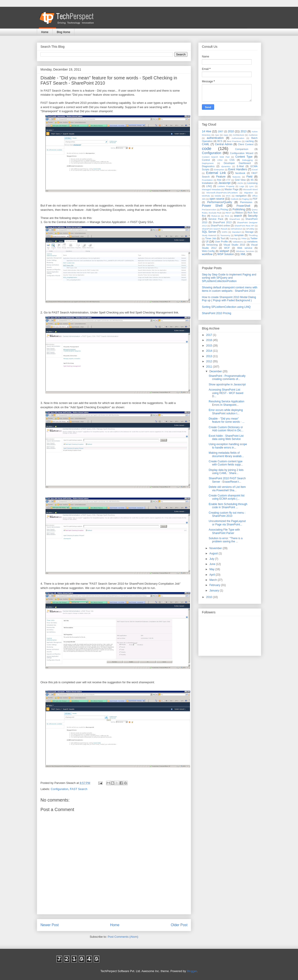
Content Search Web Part (216, 157)
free (219, 180)
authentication (215, 138)
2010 (231, 131)
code (207, 148)
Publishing (239, 209)
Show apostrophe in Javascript (227, 384)
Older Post (179, 925)
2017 (210, 335)
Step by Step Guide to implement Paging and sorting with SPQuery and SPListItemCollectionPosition (229, 278)
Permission (246, 202)
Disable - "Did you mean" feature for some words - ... (227, 420)
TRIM (244, 238)
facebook (240, 173)
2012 (210, 361)
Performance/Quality (220, 202)
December (216, 371)
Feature (221, 177)
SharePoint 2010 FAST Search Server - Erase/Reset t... (227, 480)
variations (252, 242)
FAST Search (79, 789)
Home (45, 32)
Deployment (208, 163)
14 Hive (207, 131)
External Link (216, 173)
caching (250, 141)
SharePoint (235, 219)
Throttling (253, 235)
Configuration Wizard (242, 153)
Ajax (217, 135)
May (212, 569)
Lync (251, 186)
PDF (255, 199)
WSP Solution (226, 254)
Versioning (212, 245)
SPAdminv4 (236, 229)
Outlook (234, 199)
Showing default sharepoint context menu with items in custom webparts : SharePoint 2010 (230, 289)
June (213, 564)
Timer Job (211, 238)
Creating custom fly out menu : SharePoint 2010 (227, 514)
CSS (232, 160)
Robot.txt (216, 216)
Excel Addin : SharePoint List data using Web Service (226, 437)
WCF (227, 248)
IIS (252, 180)
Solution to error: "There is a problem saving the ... (226, 540)
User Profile (221, 242)
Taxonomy (225, 235)
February (215, 585)
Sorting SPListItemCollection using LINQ (226, 307)
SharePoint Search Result (214, 229)
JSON (240, 183)
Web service (245, 248)
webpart (224, 251)
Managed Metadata (211, 189)
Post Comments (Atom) (123, 937)
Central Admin (224, 144)
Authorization (238, 138)
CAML (206, 144)
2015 (210, 346)
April (212, 575)
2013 (244, 131)
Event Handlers (238, 169)
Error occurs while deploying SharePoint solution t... (226, 412)
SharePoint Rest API (244, 226)
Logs (242, 186)
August (214, 553)
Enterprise (219, 170)
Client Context (246, 144)
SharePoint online (220, 225)
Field (249, 177)
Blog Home (63, 32)
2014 (210, 351)
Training (233, 238)
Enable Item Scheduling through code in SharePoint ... (228, 506)
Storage (249, 232)
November (216, 548)
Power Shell (212, 206)
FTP (228, 180)
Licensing (252, 183)
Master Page (231, 189)
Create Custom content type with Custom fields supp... (226, 463)
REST (228, 213)
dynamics (226, 166)
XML (243, 254)
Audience (253, 135)
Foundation (207, 180)
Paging (245, 199)
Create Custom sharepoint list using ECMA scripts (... (227, 497)
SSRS (225, 232)
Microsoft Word (250, 189)
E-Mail (240, 166)
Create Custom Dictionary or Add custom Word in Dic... (226, 429)
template (239, 235)
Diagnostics (208, 166)
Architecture (238, 135)
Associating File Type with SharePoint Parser (224, 531)
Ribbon (239, 213)
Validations (238, 242)
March (214, 580)
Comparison (242, 149)
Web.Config (208, 251)
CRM (220, 160)
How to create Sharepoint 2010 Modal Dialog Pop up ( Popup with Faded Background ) (229, 299)
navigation (241, 196)
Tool (223, 238)
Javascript (224, 183)
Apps (226, 135)
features (237, 177)
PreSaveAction (209, 210)
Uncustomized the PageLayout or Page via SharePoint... (227, 523)
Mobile (218, 196)
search (238, 216)
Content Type (244, 157)
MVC (228, 196)
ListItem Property (226, 186)
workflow (207, 254)
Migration (249, 193)
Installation (208, 183)
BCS (220, 141)
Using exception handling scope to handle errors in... (228, 446)
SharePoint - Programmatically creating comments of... (227, 377)
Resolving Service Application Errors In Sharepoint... (226, 403)
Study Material (209, 235)
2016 (210, 340)
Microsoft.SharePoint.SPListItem (222, 193)
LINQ (209, 186)
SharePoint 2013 (222, 222)
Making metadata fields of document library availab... (226, 454)
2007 (220, 131)
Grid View (240, 180)
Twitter (254, 238)
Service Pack (216, 219)
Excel (255, 170)
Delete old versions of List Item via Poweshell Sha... (227, 489)
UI (207, 242)
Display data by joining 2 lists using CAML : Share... (226, 472)
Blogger (192, 971)
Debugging (247, 160)
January (215, 591)
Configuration (60, 789)
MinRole (206, 196)
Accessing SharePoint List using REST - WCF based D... (226, 393)
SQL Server (209, 232)
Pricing (224, 209)
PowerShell (243, 206)
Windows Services (245, 251)
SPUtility (250, 229)
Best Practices (234, 141)
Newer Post (50, 925)
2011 (210, 367)
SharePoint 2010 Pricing (216, 313)
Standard (236, 232)
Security (253, 216)
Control (206, 160)
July (212, 559)
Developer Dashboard (237, 163)
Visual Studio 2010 (234, 245)
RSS (227, 216)
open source (217, 199)
